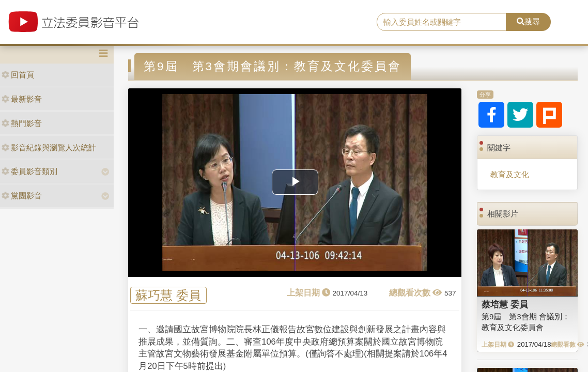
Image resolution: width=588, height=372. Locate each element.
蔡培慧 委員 (505, 304)
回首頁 (18, 75)
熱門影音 (22, 123)
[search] (442, 22)
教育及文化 (510, 174)
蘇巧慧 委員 (168, 295)
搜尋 (528, 21)
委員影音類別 (29, 171)
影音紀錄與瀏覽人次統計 (49, 148)
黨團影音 (22, 196)
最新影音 (22, 99)
